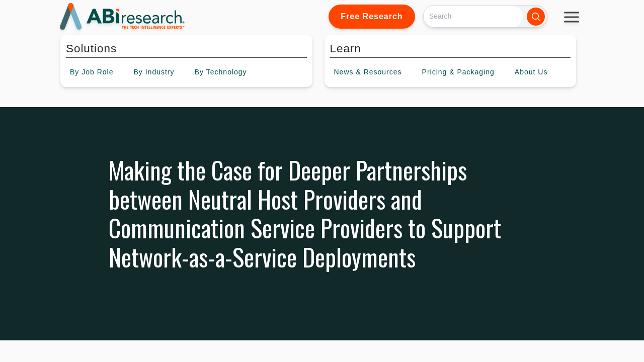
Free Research (372, 16)
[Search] (473, 16)
